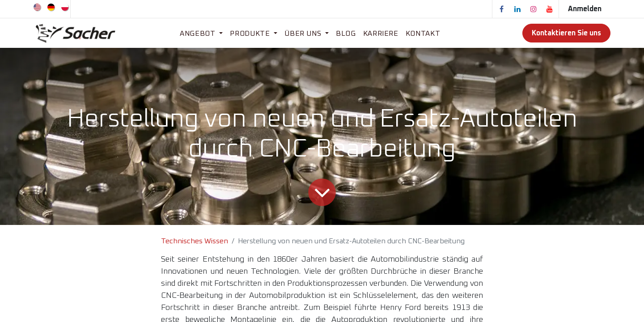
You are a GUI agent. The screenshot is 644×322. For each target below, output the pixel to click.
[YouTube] (550, 9)
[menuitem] (38, 7)
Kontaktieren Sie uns (566, 33)
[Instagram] (534, 9)
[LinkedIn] (517, 9)
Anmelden (585, 9)
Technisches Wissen (195, 241)
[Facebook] (501, 9)
